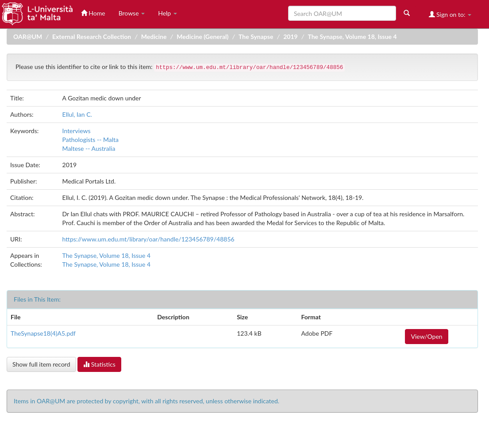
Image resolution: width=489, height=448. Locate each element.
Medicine (154, 36)
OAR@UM (28, 36)
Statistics (99, 364)
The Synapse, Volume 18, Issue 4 (352, 36)
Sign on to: (450, 14)
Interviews (77, 131)
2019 (290, 36)
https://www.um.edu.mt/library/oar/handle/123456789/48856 (148, 239)
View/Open (426, 336)
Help (167, 13)
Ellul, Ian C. (77, 114)
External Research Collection (92, 36)
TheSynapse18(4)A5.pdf (43, 333)
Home (93, 13)
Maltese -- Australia (89, 148)
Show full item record (41, 364)
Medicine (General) (202, 36)
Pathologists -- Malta (90, 140)
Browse (132, 13)
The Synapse (256, 36)
